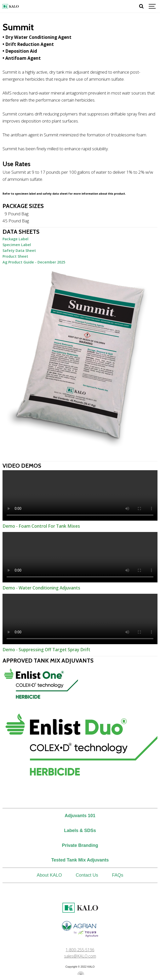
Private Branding (80, 845)
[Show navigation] (152, 6)
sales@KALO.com (80, 956)
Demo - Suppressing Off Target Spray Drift (80, 619)
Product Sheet (15, 256)
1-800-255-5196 (80, 950)
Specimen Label (17, 245)
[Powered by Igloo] (80, 973)
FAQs (118, 875)
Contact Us (87, 875)
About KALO (49, 875)
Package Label (15, 239)
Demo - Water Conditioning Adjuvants (80, 557)
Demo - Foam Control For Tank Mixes (80, 495)
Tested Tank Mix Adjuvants (80, 860)
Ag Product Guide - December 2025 (34, 262)
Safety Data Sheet (19, 250)
